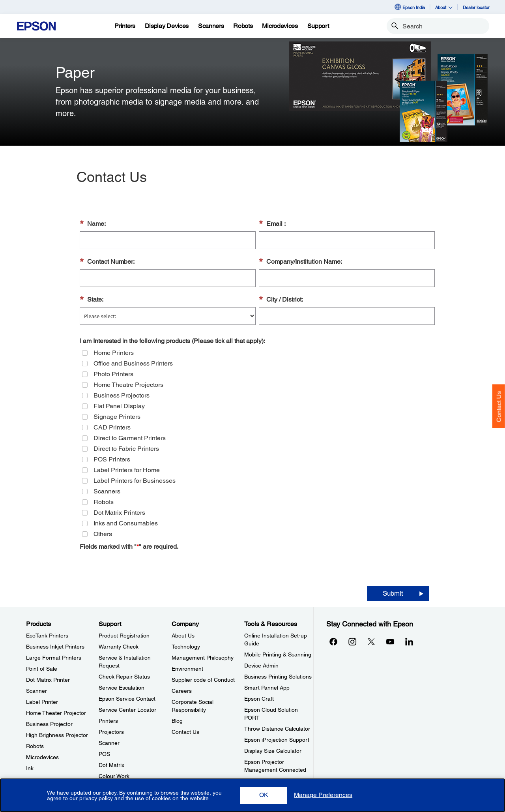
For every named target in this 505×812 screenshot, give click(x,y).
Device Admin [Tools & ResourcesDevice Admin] (261, 666)
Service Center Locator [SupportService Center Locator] (127, 710)
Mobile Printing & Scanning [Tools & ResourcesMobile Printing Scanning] (278, 654)
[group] (257, 443)
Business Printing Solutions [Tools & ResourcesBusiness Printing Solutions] (278, 677)
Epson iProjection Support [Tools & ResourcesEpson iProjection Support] (277, 740)
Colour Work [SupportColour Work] (114, 776)
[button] (264, 795)
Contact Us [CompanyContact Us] (185, 732)
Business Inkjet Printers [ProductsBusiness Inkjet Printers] (55, 647)
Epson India (409, 7)
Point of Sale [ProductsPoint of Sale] (42, 669)
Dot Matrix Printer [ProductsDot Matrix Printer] (48, 680)
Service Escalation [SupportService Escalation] (122, 688)
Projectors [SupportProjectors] (111, 732)
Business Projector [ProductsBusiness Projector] (49, 724)
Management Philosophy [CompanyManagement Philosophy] (203, 658)
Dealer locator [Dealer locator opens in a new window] (476, 7)
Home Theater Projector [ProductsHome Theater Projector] (56, 713)
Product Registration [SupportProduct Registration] (124, 636)
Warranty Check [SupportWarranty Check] (119, 647)
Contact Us (499, 406)
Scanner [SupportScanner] (109, 743)
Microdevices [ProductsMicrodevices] (42, 757)
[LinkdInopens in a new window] (409, 641)
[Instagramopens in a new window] (352, 641)
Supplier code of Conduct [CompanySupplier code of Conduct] (203, 680)
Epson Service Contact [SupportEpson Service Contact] (127, 699)
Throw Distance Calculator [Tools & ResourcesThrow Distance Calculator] (277, 729)
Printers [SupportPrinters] (108, 721)
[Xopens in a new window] (371, 641)
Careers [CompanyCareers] (182, 691)
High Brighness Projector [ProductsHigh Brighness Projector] (57, 735)
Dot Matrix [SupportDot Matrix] (111, 765)
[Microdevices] (280, 26)
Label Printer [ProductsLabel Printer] (42, 702)
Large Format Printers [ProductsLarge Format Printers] (54, 658)
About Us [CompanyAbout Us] (183, 636)
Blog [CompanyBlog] (177, 721)
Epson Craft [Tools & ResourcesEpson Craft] (259, 699)
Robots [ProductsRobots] (35, 746)
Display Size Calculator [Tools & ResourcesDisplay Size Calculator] (273, 751)
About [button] (444, 7)
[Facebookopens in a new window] (333, 641)
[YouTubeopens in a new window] (390, 641)
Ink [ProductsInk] (30, 768)
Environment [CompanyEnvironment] (187, 669)
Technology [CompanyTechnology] (186, 647)
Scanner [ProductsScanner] (36, 691)
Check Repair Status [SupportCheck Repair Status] (124, 677)
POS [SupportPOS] (104, 754)
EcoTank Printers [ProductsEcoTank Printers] (47, 636)
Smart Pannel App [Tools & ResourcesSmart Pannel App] (267, 688)
